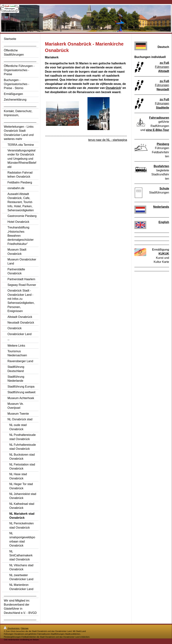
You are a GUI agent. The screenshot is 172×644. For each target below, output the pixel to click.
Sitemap (25, 628)
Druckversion (12, 628)
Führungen (162, 67)
